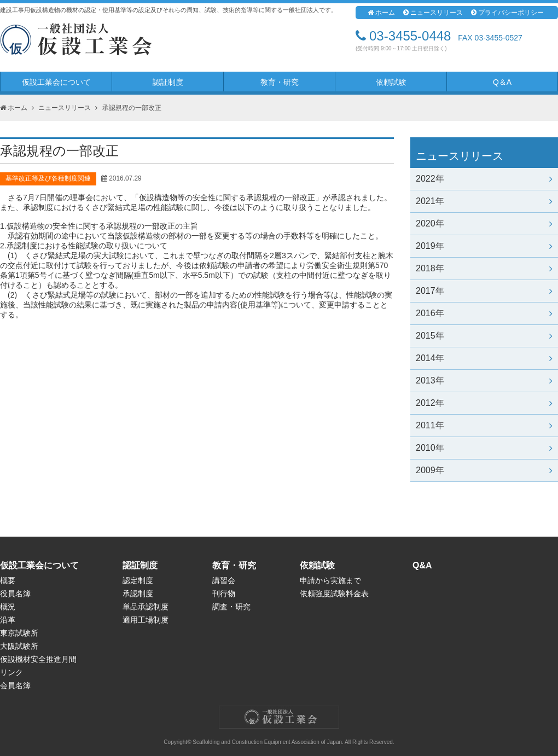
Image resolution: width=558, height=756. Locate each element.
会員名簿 (15, 685)
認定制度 (138, 580)
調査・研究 (231, 607)
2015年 (484, 336)
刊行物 (224, 594)
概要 (8, 580)
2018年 (484, 268)
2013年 (484, 380)
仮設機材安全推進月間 (38, 659)
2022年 (484, 179)
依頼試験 (391, 82)
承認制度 (138, 594)
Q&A (422, 565)
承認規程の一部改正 (132, 108)
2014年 (484, 358)
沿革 (8, 620)
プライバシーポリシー (507, 13)
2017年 (484, 291)
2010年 (484, 448)
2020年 (484, 223)
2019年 (484, 246)
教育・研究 (280, 82)
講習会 (224, 580)
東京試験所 (19, 633)
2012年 (484, 403)
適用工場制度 (146, 620)
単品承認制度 (146, 607)
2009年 (484, 470)
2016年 (484, 313)
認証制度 (168, 82)
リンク (11, 672)
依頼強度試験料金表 (334, 594)
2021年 (484, 201)
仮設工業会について (56, 82)
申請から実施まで (330, 580)
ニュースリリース (433, 13)
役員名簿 (15, 594)
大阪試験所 (19, 646)
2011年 (484, 425)
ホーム (381, 13)
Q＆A (502, 82)
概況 (8, 607)
